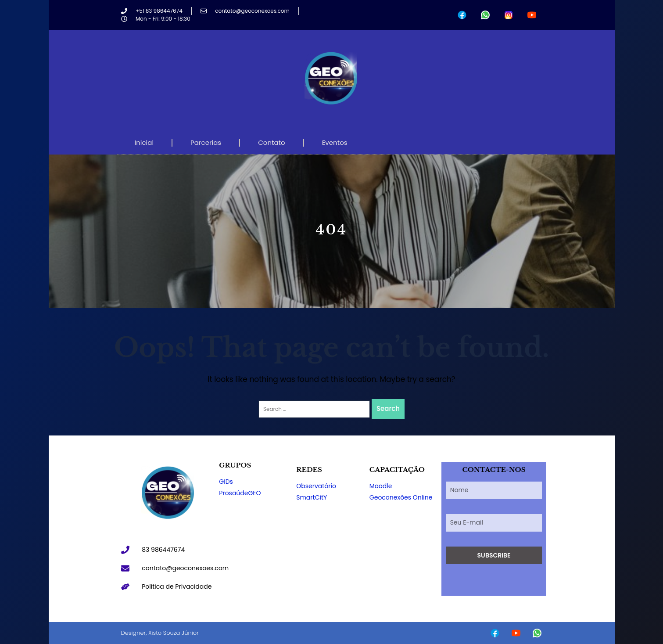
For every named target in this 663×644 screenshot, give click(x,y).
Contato (271, 142)
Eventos (335, 142)
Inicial (144, 142)
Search (388, 408)
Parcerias (206, 142)
